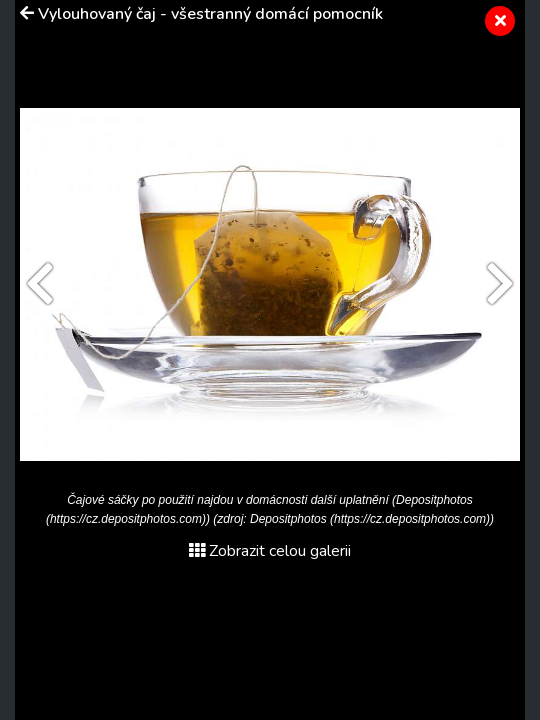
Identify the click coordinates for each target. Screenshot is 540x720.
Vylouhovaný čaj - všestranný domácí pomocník (210, 14)
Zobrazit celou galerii (270, 551)
